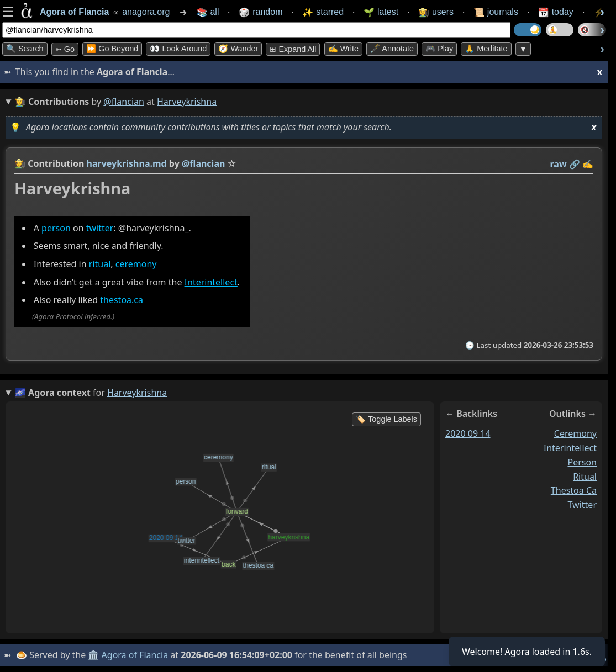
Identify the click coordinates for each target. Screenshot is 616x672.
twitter (100, 228)
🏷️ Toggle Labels (386, 419)
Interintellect (211, 282)
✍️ (588, 164)
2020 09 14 (468, 433)
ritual (100, 264)
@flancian (124, 102)
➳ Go (65, 49)
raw (559, 164)
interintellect (570, 448)
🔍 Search (25, 49)
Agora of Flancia (135, 655)
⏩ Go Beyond (112, 49)
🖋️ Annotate (392, 49)
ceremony (136, 264)
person (56, 228)
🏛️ (93, 655)
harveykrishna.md (127, 163)
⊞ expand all (293, 49)
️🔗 (575, 164)
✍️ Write (343, 49)
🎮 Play (439, 49)
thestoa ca (574, 490)
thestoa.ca (122, 300)
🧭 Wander (238, 49)
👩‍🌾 (20, 163)
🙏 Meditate (486, 49)
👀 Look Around (178, 49)
